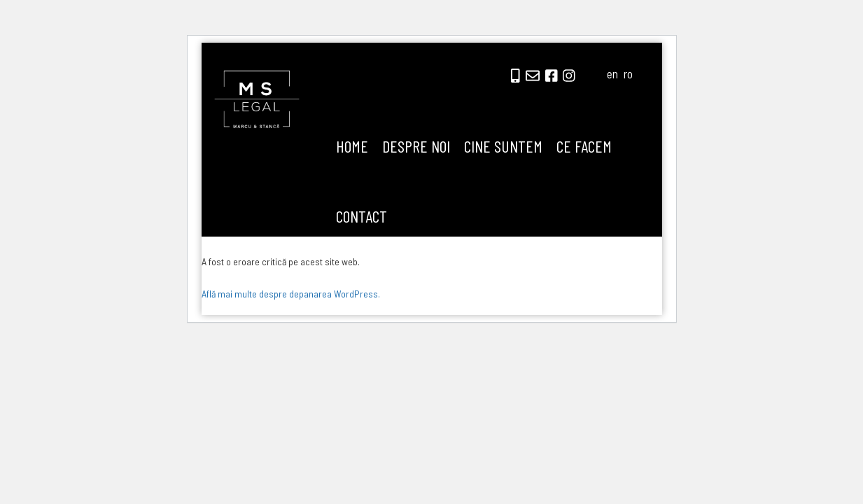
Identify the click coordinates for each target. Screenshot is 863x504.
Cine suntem (503, 146)
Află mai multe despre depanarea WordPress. (291, 294)
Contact (362, 216)
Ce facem (584, 146)
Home (352, 146)
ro (628, 73)
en (612, 73)
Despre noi (416, 146)
